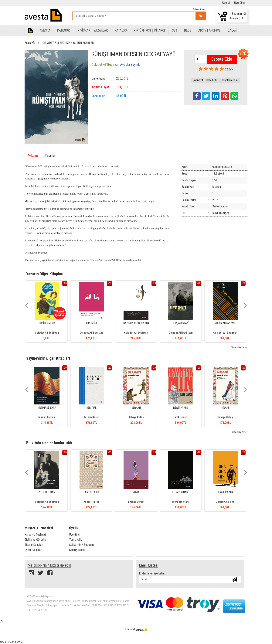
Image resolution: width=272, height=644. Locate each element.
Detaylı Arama (199, 9)
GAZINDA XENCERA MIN (136, 323)
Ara (201, 16)
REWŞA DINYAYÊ (181, 323)
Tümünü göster (239, 348)
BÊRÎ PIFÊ (92, 408)
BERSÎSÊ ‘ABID (91, 492)
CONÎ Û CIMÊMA (47, 323)
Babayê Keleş (136, 417)
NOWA (136, 492)
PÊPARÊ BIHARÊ (181, 492)
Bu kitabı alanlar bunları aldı (49, 443)
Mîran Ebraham (47, 417)
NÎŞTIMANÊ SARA (47, 408)
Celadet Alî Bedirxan (47, 333)
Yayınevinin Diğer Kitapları (48, 358)
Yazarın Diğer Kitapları (45, 274)
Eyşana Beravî (136, 502)
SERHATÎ (136, 408)
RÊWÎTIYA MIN (181, 408)
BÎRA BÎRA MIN (225, 492)
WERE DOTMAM (47, 492)
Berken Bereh (91, 417)
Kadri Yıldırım (92, 502)
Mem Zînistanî (181, 502)
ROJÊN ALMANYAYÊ (225, 323)
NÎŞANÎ (225, 408)
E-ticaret (130, 629)
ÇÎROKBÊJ (91, 323)
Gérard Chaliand (225, 502)
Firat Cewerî (181, 417)
